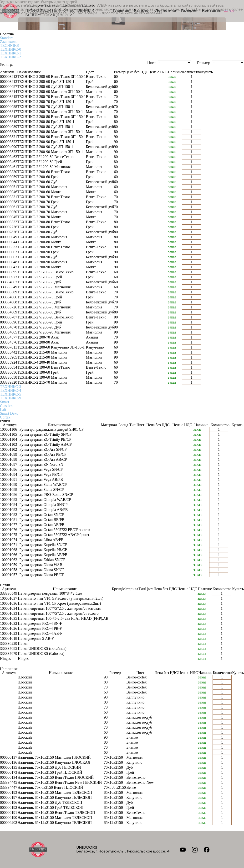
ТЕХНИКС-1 (10, 53)
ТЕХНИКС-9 (10, 398)
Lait (3, 410)
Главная (123, 11)
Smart (5, 402)
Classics (6, 406)
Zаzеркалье (9, 42)
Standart (6, 38)
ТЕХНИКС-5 (10, 394)
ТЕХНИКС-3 (10, 387)
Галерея (190, 11)
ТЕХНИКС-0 (10, 49)
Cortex (5, 417)
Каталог (143, 11)
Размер (204, 63)
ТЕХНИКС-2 (10, 57)
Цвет (152, 63)
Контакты (212, 11)
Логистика (166, 11)
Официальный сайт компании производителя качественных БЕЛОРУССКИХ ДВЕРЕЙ (49, 11)
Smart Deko (9, 413)
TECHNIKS (9, 45)
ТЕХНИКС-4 (10, 390)
